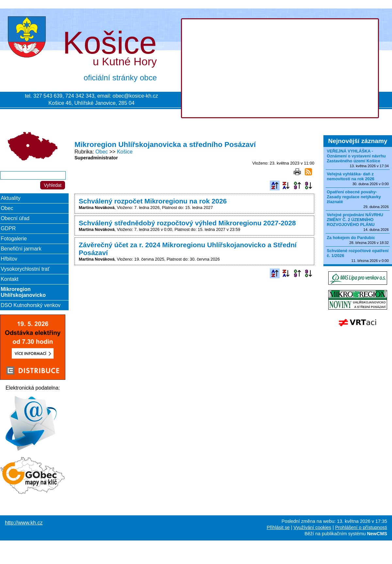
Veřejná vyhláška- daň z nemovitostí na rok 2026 (351, 176)
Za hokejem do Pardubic (351, 238)
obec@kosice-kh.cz (135, 96)
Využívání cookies (312, 527)
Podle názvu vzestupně (275, 185)
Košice (125, 152)
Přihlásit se (278, 527)
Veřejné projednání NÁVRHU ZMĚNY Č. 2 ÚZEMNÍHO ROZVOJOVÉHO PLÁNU (355, 220)
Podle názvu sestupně (286, 185)
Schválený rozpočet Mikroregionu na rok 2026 (153, 201)
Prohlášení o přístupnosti (361, 527)
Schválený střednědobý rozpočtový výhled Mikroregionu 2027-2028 (187, 223)
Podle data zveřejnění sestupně (308, 185)
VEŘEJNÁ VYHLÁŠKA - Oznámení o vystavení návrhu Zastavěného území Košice (356, 156)
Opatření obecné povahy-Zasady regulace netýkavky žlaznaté (354, 197)
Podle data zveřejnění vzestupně (297, 185)
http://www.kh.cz (24, 523)
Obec (102, 152)
